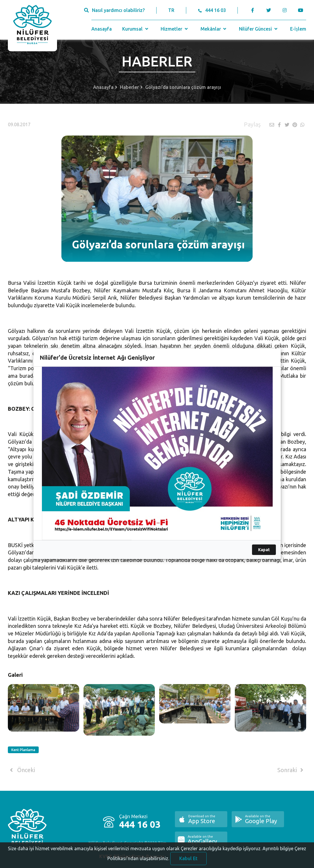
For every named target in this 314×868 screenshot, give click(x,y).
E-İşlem (298, 29)
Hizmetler (175, 29)
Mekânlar (214, 29)
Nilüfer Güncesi (259, 29)
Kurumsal (136, 29)
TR (171, 10)
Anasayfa (102, 29)
